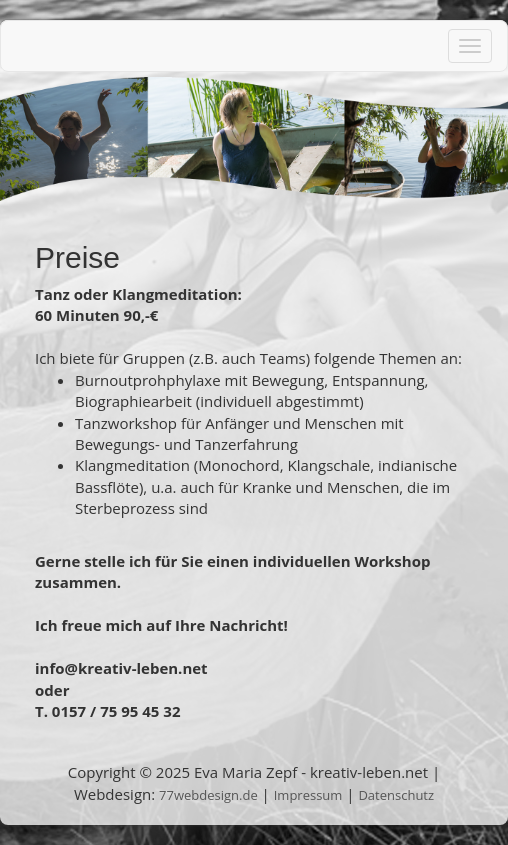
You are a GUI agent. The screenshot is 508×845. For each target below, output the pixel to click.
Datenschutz (396, 795)
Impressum (308, 795)
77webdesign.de (208, 795)
